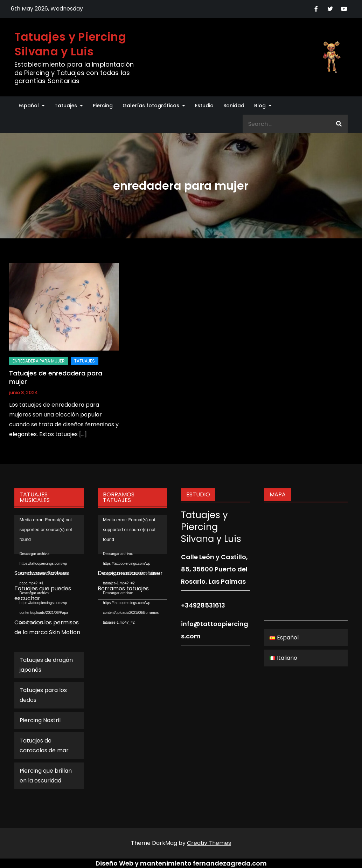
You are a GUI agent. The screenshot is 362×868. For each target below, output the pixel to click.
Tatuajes (66, 106)
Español (29, 106)
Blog (260, 106)
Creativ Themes (209, 843)
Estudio (204, 106)
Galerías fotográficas (151, 106)
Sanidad (234, 106)
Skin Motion (65, 632)
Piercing (103, 106)
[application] (49, 534)
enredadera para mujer (39, 361)
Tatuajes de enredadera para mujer (56, 377)
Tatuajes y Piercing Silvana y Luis (70, 44)
